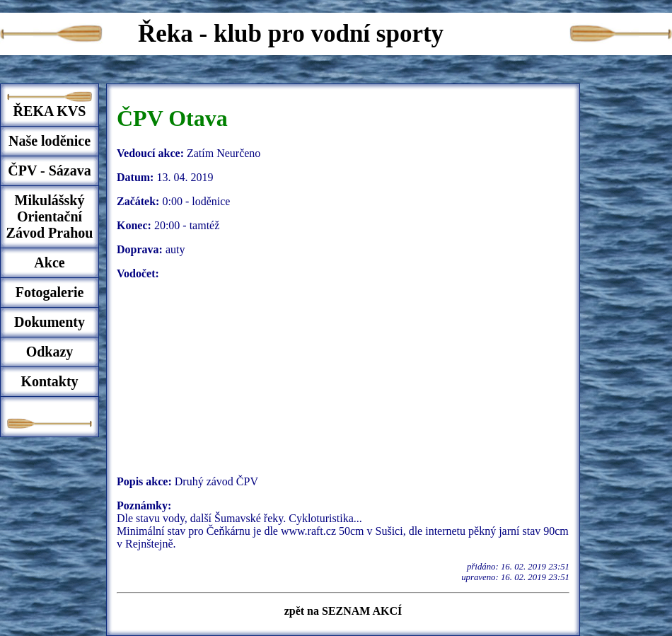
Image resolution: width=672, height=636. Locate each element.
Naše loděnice (50, 141)
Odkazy (50, 352)
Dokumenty (50, 322)
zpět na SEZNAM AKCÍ (343, 611)
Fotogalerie (50, 292)
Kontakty (49, 381)
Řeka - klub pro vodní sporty (291, 34)
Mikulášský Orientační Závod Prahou (50, 216)
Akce (49, 262)
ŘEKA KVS (50, 111)
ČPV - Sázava (49, 170)
